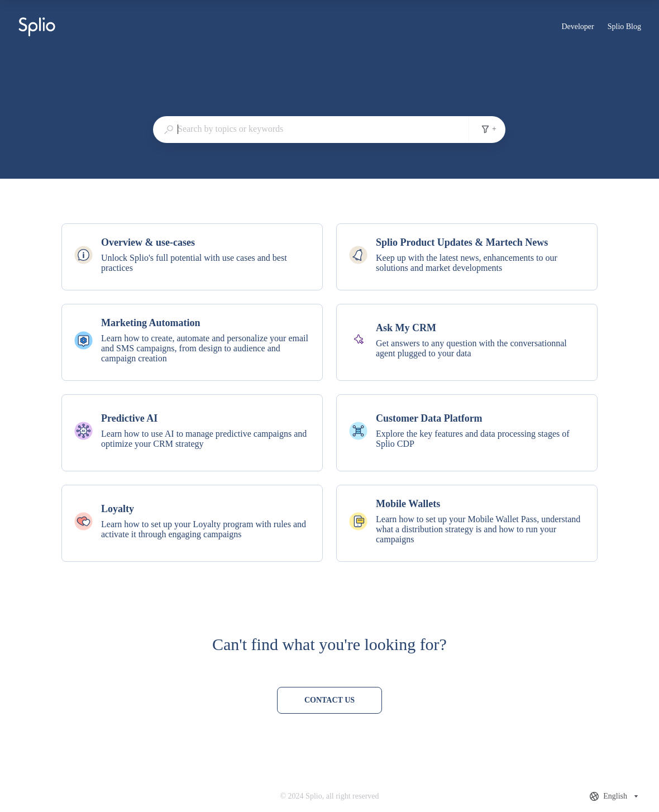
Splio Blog (624, 28)
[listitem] (192, 257)
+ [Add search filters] (489, 129)
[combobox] (311, 129)
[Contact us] (329, 700)
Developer (577, 28)
